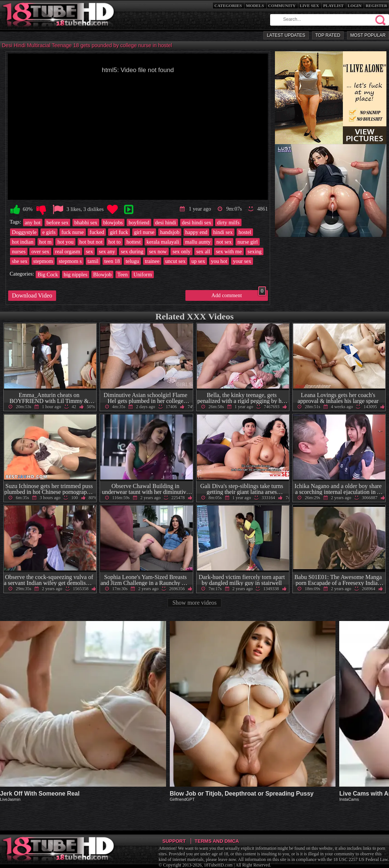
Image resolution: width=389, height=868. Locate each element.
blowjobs (113, 222)
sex (89, 251)
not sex (224, 242)
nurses (19, 251)
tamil (93, 261)
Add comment (239, 294)
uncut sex (176, 261)
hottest (133, 242)
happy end (197, 232)
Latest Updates (286, 35)
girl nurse (144, 232)
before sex (58, 222)
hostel (245, 232)
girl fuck (119, 232)
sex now (158, 251)
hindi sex (223, 232)
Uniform (143, 274)
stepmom (43, 261)
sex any (107, 251)
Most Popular (368, 35)
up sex (198, 261)
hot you (65, 242)
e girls (49, 232)
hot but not (91, 242)
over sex (40, 251)
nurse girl (248, 242)
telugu (132, 261)
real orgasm (67, 251)
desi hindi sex (197, 222)
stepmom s (70, 261)
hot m (46, 242)
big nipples (76, 274)
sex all (203, 251)
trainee (152, 261)
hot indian (23, 242)
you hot (219, 261)
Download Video (32, 295)
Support (174, 841)
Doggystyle (24, 232)
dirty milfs (228, 222)
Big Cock (48, 274)
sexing (255, 251)
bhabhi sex (86, 222)
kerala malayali (163, 242)
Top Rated (328, 35)
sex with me (229, 251)
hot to (115, 242)
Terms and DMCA (217, 841)
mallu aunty (198, 242)
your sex (242, 261)
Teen (123, 274)
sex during (132, 251)
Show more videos (194, 603)
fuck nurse (72, 232)
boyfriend (139, 222)
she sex (20, 261)
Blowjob (103, 274)
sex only (181, 251)
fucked (97, 232)
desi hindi (166, 222)
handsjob (170, 232)
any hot (33, 222)
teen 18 (112, 261)
